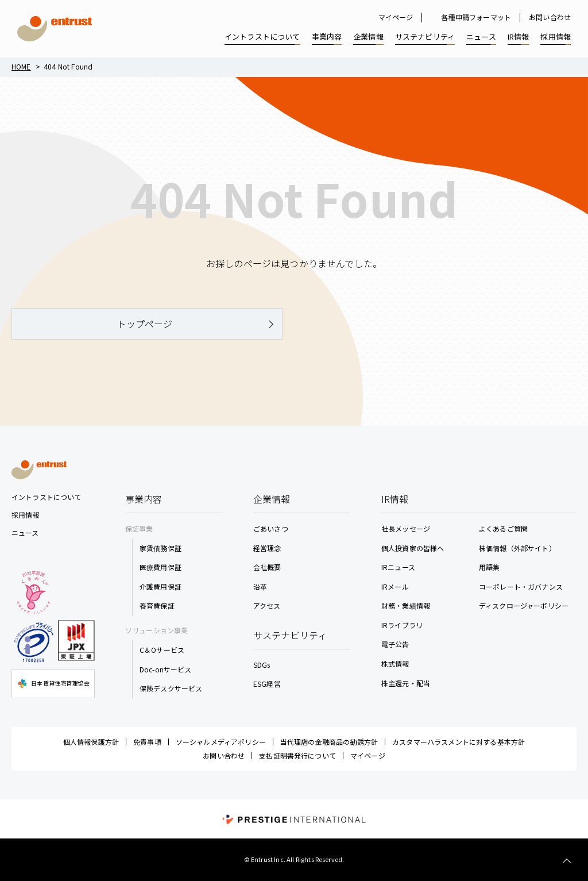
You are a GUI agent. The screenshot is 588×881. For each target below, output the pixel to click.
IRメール (395, 586)
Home (21, 66)
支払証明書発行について (297, 755)
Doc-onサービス (166, 669)
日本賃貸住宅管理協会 (53, 684)
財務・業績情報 (406, 605)
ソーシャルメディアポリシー (221, 742)
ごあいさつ (271, 528)
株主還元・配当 (406, 683)
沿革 (260, 586)
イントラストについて (262, 36)
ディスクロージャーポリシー (524, 605)
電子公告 (395, 644)
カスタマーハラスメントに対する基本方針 (459, 742)
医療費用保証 (160, 567)
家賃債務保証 (160, 548)
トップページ (145, 324)
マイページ (396, 17)
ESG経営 (267, 684)
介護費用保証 (160, 586)
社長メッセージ (406, 528)
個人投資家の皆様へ (413, 548)
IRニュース (398, 567)
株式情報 (395, 663)
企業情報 (368, 36)
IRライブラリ (402, 625)
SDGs (262, 665)
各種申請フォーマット (476, 17)
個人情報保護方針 (91, 742)
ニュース (481, 36)
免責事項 (147, 742)
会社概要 (267, 567)
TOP (566, 861)
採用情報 (556, 36)
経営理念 (267, 548)
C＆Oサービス (162, 650)
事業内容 (327, 36)
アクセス (267, 605)
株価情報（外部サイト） (517, 548)
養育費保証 (157, 605)
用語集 (489, 567)
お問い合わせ (550, 17)
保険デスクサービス (171, 688)
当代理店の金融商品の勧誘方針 (329, 742)
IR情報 (519, 36)
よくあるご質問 (503, 528)
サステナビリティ (425, 36)
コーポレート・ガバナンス (521, 586)
